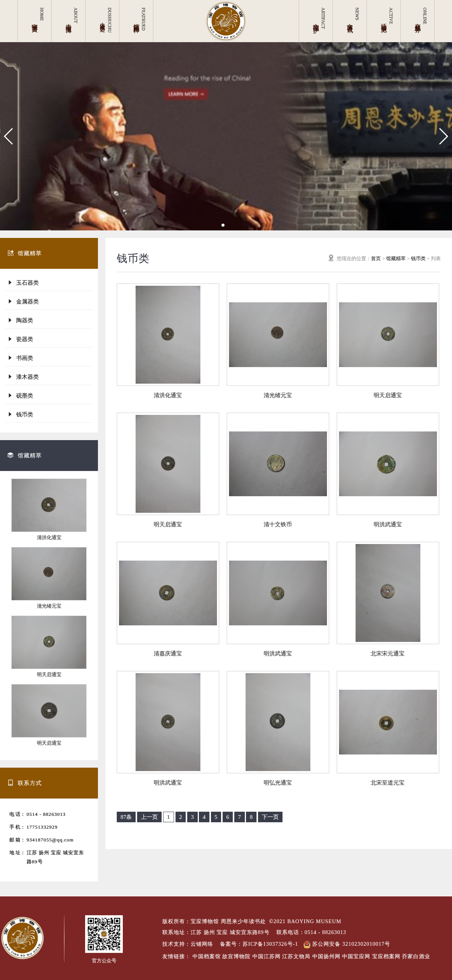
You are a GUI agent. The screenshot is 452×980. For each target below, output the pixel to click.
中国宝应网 (356, 956)
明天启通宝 (49, 674)
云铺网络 (202, 944)
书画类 (20, 358)
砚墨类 (20, 396)
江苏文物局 (296, 956)
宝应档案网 (386, 956)
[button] (9, 136)
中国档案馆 (207, 956)
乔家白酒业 (416, 956)
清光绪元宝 (49, 606)
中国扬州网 (326, 956)
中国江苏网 (266, 956)
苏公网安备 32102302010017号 (347, 944)
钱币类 (20, 414)
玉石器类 (23, 283)
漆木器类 (23, 377)
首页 (376, 258)
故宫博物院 (236, 956)
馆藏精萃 (396, 258)
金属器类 (23, 301)
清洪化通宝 (49, 537)
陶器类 (20, 320)
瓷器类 (20, 339)
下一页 (270, 817)
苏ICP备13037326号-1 (270, 944)
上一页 (149, 817)
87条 (126, 817)
